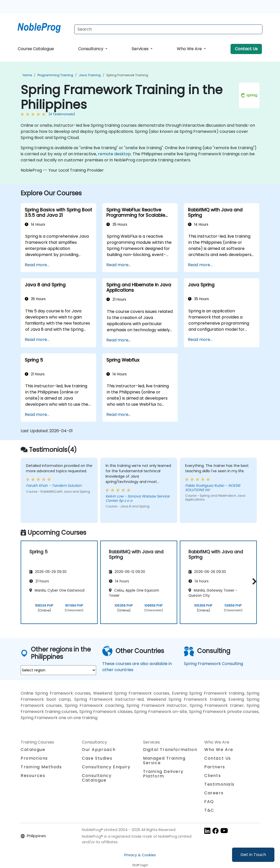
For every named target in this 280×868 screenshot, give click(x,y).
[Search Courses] (168, 29)
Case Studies (97, 758)
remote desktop (114, 154)
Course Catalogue (36, 49)
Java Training (90, 75)
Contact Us (246, 49)
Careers (214, 793)
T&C (209, 810)
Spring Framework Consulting (213, 664)
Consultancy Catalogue (97, 778)
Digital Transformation (170, 750)
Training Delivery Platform (163, 774)
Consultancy (91, 49)
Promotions (34, 758)
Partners (215, 767)
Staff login (140, 865)
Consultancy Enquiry (106, 767)
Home (27, 75)
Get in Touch (253, 855)
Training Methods (41, 767)
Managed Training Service (164, 761)
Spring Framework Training (127, 75)
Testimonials (219, 784)
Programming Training (55, 75)
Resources (33, 776)
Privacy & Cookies (140, 855)
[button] (253, 582)
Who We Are (190, 49)
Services (141, 49)
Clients (213, 776)
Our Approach (99, 750)
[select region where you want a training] (58, 670)
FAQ (209, 802)
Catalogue (33, 750)
